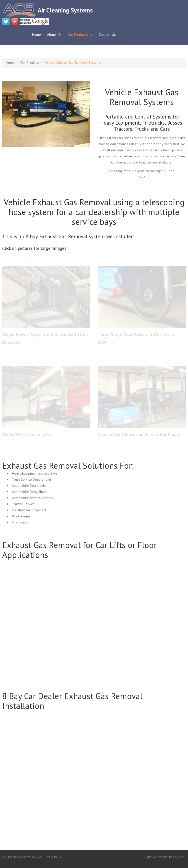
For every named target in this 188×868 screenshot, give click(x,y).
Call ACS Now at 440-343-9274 (165, 857)
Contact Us (107, 35)
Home (36, 35)
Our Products (78, 35)
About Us (54, 35)
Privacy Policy (53, 857)
